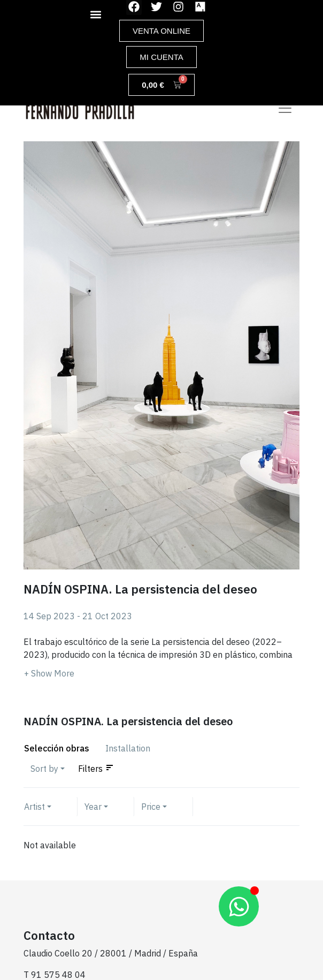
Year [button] (93, 807)
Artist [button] (34, 807)
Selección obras (57, 748)
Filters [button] (90, 769)
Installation (128, 748)
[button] (96, 14)
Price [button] (151, 807)
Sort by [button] (44, 769)
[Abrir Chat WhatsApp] (239, 906)
